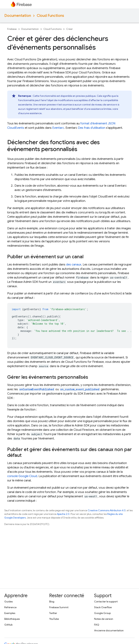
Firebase (12, 29)
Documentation (18, 16)
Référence (10, 607)
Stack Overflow (103, 607)
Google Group (102, 613)
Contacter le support (106, 602)
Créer (69, 29)
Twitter (53, 613)
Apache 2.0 (63, 514)
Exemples (10, 613)
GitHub (8, 625)
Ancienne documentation (109, 630)
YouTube (54, 619)
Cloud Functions (50, 16)
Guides (9, 602)
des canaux (74, 265)
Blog (52, 602)
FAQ (97, 625)
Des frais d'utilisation (92, 128)
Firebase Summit (59, 607)
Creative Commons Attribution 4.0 (107, 510)
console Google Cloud (22, 476)
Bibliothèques (12, 619)
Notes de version (104, 619)
